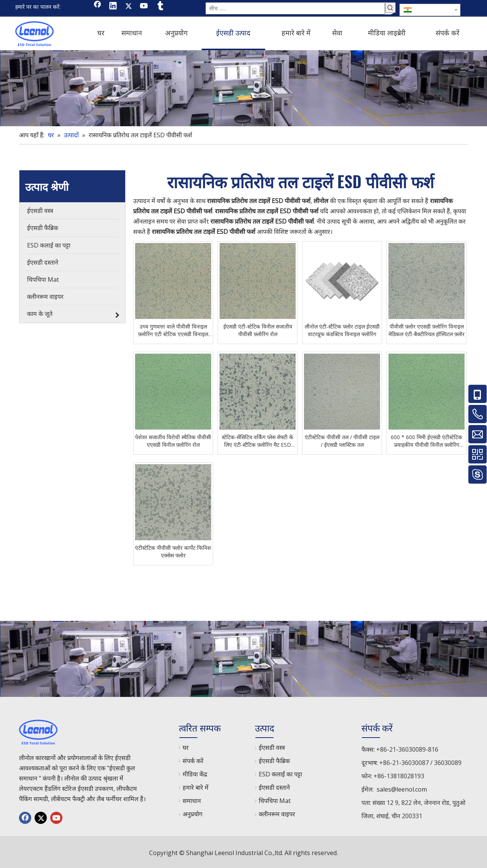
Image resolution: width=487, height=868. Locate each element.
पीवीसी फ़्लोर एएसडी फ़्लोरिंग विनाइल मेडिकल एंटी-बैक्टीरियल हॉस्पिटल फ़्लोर (427, 329)
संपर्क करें (193, 759)
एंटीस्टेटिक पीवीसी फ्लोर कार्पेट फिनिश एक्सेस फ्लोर (173, 550)
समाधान (192, 799)
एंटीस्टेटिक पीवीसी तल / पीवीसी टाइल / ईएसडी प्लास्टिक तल (342, 439)
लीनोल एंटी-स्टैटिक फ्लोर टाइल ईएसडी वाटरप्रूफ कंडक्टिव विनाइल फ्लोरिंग (342, 329)
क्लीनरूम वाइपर (277, 812)
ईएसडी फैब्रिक (274, 759)
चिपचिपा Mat (275, 799)
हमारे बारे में (196, 786)
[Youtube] (144, 6)
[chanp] (243, 87)
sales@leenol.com (402, 788)
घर (186, 746)
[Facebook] (97, 6)
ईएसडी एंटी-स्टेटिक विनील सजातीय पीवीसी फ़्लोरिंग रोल (258, 329)
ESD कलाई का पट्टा (280, 773)
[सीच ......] (295, 8)
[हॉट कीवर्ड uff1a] (390, 8)
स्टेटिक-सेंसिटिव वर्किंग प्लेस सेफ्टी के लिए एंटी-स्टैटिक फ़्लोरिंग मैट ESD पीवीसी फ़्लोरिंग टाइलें (258, 440)
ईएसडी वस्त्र (272, 746)
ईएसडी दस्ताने (274, 786)
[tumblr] (160, 6)
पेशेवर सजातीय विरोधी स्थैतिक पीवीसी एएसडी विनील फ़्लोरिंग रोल (173, 439)
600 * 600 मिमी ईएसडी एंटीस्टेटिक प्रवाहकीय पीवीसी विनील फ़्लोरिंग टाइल (427, 440)
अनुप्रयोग (193, 812)
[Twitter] (129, 6)
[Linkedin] (113, 6)
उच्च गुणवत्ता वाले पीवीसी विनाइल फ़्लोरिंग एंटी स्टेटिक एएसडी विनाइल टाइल (173, 329)
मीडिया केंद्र (195, 773)
